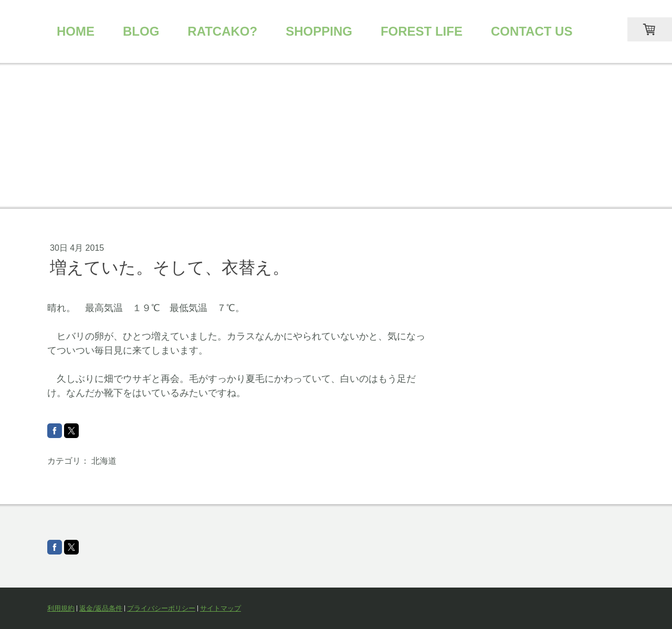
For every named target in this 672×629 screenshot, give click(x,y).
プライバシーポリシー (161, 608)
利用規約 (61, 608)
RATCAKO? (222, 31)
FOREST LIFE (422, 31)
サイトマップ (220, 608)
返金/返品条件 (101, 608)
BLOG (141, 31)
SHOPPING (319, 31)
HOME (76, 31)
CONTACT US (532, 31)
